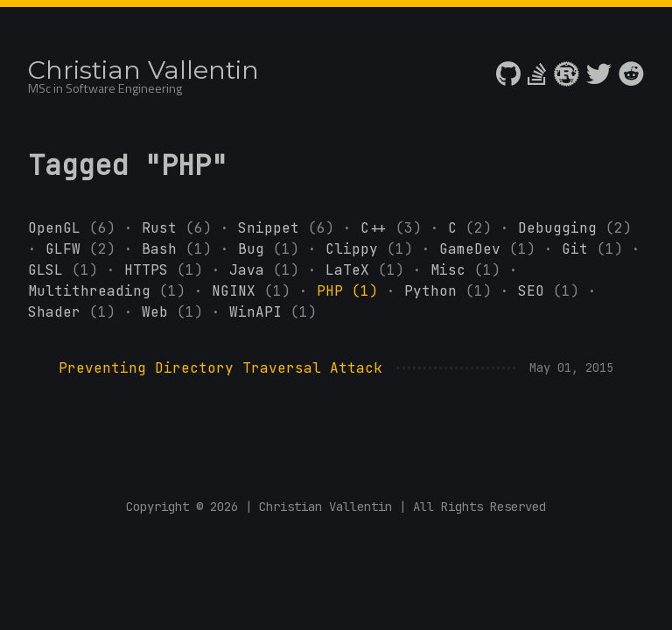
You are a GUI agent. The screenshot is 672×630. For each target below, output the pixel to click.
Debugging (575, 228)
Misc (470, 270)
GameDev (492, 249)
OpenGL (76, 228)
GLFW (85, 249)
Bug (273, 249)
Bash (181, 249)
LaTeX (369, 270)
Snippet (290, 228)
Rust (181, 228)
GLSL (67, 270)
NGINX (255, 291)
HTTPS (168, 270)
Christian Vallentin (143, 70)
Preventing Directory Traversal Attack (220, 368)
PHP (352, 291)
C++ (395, 228)
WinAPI (273, 312)
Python (452, 291)
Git (597, 249)
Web (177, 312)
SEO (553, 291)
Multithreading (111, 291)
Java (269, 270)
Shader (76, 312)
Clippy (374, 249)
